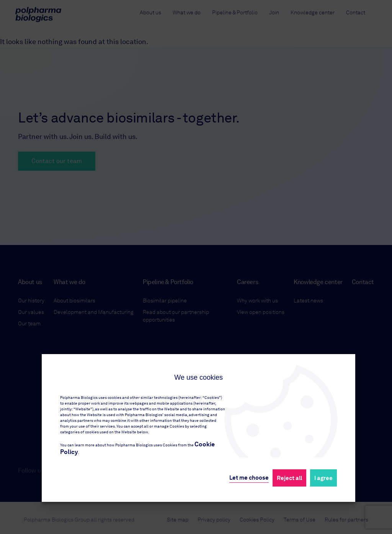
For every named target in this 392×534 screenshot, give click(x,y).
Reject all (289, 478)
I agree (323, 478)
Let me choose (249, 478)
